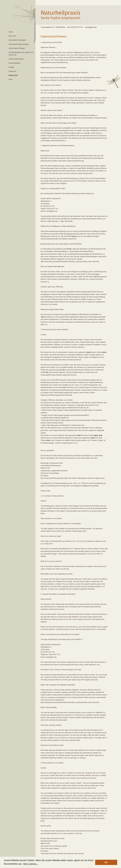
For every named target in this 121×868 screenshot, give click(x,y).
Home (11, 32)
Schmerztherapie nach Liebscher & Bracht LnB (21, 54)
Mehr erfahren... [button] (31, 864)
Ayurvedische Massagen (17, 40)
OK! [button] (106, 862)
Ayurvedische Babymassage (19, 44)
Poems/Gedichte (14, 63)
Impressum (12, 71)
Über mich (12, 36)
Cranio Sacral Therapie (17, 48)
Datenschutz (13, 75)
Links (10, 79)
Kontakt (11, 67)
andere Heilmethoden (16, 59)
